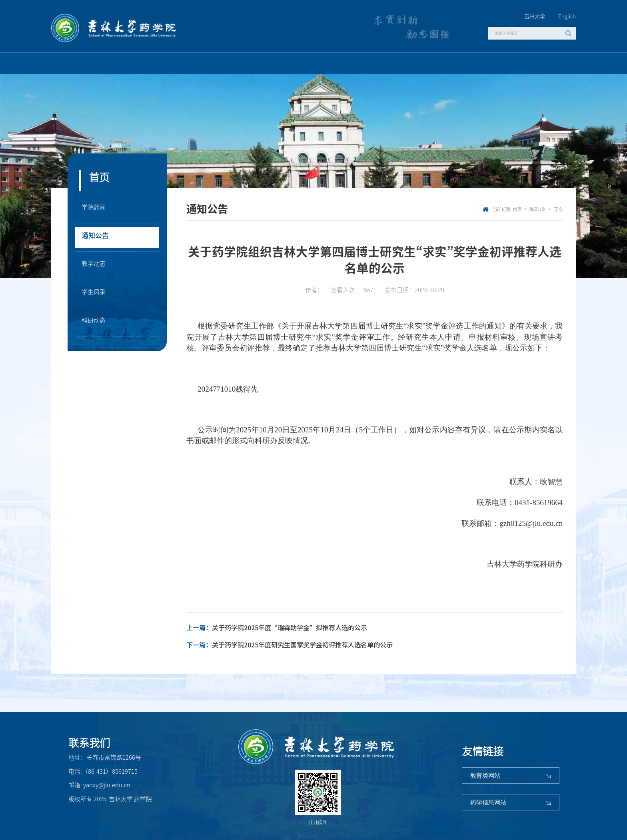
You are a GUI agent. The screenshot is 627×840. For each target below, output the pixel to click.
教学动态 (96, 265)
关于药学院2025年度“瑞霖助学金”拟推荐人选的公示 (290, 628)
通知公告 (98, 237)
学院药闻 (96, 209)
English (567, 16)
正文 (558, 209)
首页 (517, 209)
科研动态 (96, 322)
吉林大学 (535, 16)
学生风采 (96, 294)
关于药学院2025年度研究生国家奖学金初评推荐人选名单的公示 (302, 645)
